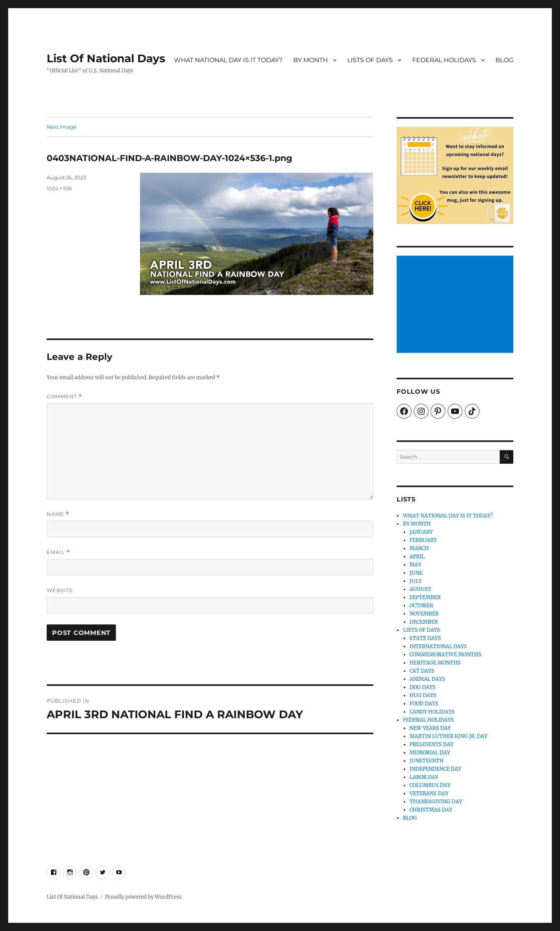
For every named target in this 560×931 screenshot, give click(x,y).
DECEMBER (424, 622)
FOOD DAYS (424, 704)
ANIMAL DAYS (427, 679)
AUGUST (420, 589)
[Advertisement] (456, 305)
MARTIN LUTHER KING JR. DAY (448, 736)
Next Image (62, 127)
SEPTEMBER (425, 597)
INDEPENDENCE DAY (435, 769)
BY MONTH (311, 60)
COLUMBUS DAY (430, 785)
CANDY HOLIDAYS (432, 712)
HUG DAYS (423, 695)
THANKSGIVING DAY (436, 802)
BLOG (504, 60)
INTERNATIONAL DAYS (438, 646)
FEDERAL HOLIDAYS (444, 60)
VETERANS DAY (429, 793)
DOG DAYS (423, 687)
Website (60, 590)
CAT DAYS (422, 671)
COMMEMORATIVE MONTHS (445, 655)
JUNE (416, 573)
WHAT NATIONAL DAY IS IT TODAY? (228, 60)
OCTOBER (421, 606)
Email (58, 552)
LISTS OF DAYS (370, 60)
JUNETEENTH (427, 761)
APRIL (417, 557)
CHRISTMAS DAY (431, 810)
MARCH (419, 548)
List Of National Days (106, 58)
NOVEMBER (424, 614)
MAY (415, 565)
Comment (64, 397)
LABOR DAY (424, 777)
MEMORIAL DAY (430, 753)
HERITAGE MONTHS (435, 663)
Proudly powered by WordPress (143, 897)
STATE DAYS (425, 638)
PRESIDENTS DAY (431, 744)
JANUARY (421, 532)
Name (58, 514)
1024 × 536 (59, 188)
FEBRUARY (423, 540)
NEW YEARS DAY (430, 728)
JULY (416, 581)
